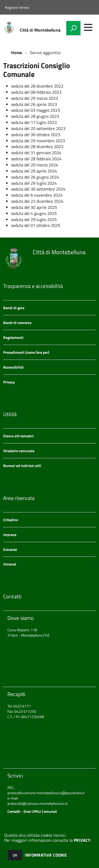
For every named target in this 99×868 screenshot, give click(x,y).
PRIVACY (82, 840)
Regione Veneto (17, 7)
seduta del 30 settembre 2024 (38, 189)
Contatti (14, 811)
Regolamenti (13, 337)
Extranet (10, 549)
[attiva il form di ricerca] (73, 28)
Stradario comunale (19, 451)
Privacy (9, 382)
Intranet (10, 564)
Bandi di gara (14, 308)
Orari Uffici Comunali (40, 811)
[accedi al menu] (88, 27)
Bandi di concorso (17, 323)
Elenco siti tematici (18, 436)
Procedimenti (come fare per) (26, 352)
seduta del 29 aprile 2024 (34, 171)
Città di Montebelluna (40, 30)
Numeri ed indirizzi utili (22, 466)
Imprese (10, 535)
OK (15, 855)
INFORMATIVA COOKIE (46, 855)
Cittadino (11, 520)
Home (17, 53)
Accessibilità (13, 367)
